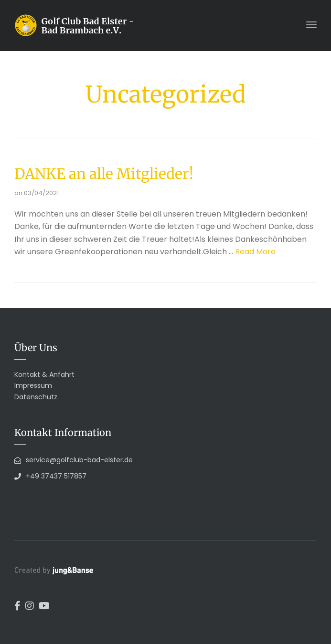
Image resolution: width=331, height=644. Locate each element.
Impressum (33, 385)
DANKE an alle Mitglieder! (104, 174)
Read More (255, 252)
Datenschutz (36, 397)
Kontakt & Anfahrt (44, 374)
